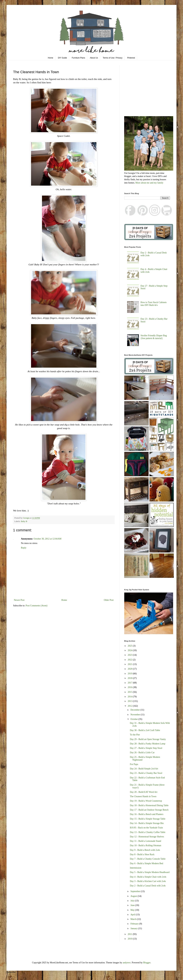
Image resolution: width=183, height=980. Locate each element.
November (136, 715)
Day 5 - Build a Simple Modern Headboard (150, 872)
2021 (130, 664)
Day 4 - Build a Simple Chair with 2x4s (148, 877)
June (133, 905)
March (134, 919)
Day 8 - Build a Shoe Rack (142, 854)
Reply (24, 548)
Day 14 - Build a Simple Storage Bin (147, 823)
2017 (130, 683)
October (134, 719)
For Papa (134, 764)
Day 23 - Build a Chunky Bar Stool (146, 773)
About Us (94, 58)
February (135, 924)
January (134, 928)
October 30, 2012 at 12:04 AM (48, 539)
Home (50, 58)
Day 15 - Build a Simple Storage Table (148, 819)
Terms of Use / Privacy (113, 58)
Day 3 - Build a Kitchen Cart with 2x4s (148, 881)
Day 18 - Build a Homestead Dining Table (149, 805)
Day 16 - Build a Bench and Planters (147, 814)
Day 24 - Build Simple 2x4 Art (144, 769)
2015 (130, 692)
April (133, 915)
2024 (130, 650)
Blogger (147, 963)
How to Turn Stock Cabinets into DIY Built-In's (154, 304)
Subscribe (11, 972)
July (133, 901)
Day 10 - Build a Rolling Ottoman (146, 845)
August (134, 896)
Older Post (109, 600)
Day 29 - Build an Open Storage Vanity (148, 739)
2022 (130, 660)
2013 (130, 701)
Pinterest (131, 58)
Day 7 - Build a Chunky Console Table (148, 859)
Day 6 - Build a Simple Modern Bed (146, 863)
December (135, 710)
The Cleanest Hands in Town (143, 796)
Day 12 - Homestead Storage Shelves (147, 837)
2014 (130, 697)
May (133, 910)
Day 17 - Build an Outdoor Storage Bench (149, 810)
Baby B (24, 521)
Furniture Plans (78, 58)
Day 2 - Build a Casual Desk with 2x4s (148, 886)
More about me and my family (149, 183)
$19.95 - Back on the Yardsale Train (146, 828)
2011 (130, 934)
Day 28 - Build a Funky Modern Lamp (148, 744)
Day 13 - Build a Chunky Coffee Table (148, 832)
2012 (130, 706)
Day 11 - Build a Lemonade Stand (146, 841)
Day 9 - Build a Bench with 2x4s (145, 850)
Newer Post (19, 600)
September (136, 891)
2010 (130, 939)
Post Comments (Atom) (37, 606)
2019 (130, 674)
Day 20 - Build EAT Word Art (144, 792)
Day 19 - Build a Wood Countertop (146, 801)
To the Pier (135, 735)
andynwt (127, 963)
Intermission (136, 868)
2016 (130, 687)
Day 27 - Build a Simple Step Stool (146, 748)
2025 (130, 646)
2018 (130, 678)
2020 (130, 669)
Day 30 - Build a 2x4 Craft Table (145, 730)
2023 (130, 655)
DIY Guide (62, 58)
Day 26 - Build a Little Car (142, 752)
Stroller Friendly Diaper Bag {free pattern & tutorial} (154, 337)
